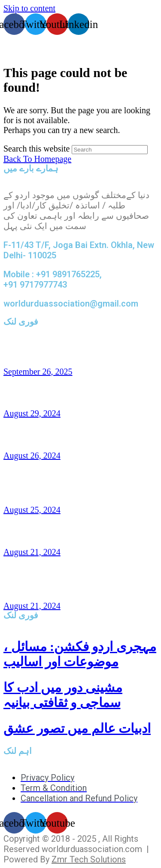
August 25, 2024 (32, 510)
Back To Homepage (37, 159)
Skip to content (29, 8)
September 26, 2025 (38, 372)
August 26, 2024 (32, 456)
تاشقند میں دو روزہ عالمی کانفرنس (78, 350)
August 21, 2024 (32, 552)
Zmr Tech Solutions (89, 859)
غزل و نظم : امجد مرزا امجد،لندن (72, 531)
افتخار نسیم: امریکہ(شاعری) (62, 435)
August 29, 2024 (32, 413)
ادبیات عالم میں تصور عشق (77, 728)
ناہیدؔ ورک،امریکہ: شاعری (58, 393)
